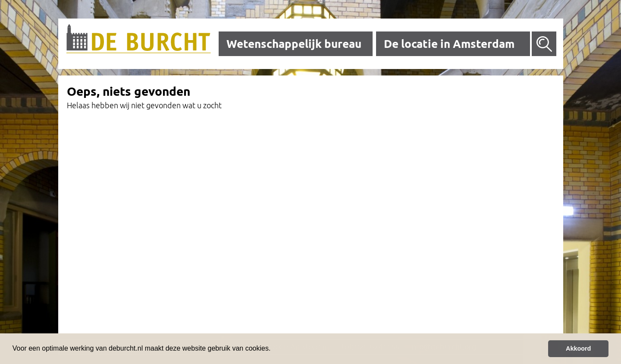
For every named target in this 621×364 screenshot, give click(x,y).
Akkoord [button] (578, 348)
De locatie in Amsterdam (449, 44)
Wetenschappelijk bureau (294, 44)
